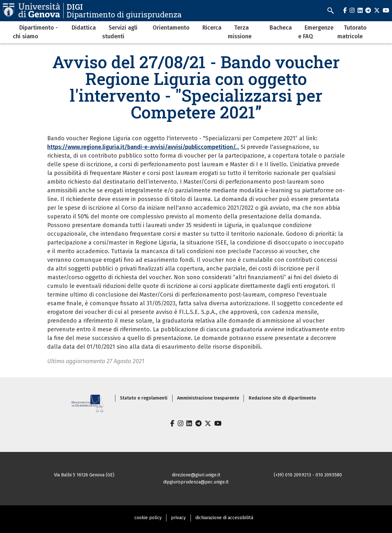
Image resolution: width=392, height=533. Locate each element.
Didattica (84, 28)
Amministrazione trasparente (208, 398)
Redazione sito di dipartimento (282, 398)
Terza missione (240, 32)
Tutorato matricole (352, 32)
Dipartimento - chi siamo (35, 32)
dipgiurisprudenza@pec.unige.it (196, 482)
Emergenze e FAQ (316, 32)
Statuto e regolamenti (144, 398)
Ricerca (212, 28)
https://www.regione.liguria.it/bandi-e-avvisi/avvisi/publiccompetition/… (143, 147)
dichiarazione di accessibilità (224, 518)
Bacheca (281, 28)
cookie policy (148, 518)
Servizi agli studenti (120, 32)
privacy (178, 518)
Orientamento (171, 28)
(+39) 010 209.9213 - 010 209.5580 (308, 475)
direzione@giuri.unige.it (196, 475)
